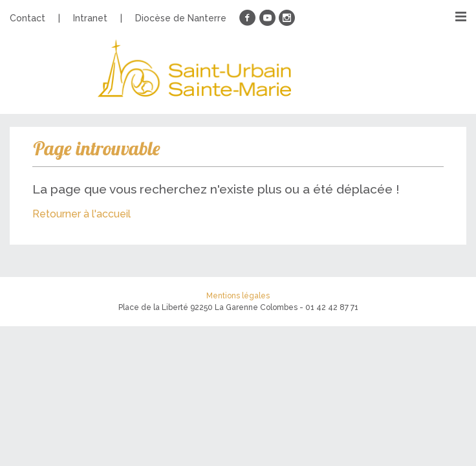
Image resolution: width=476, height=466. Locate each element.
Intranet (90, 18)
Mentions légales (238, 296)
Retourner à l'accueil (81, 214)
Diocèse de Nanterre (181, 18)
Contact (27, 18)
